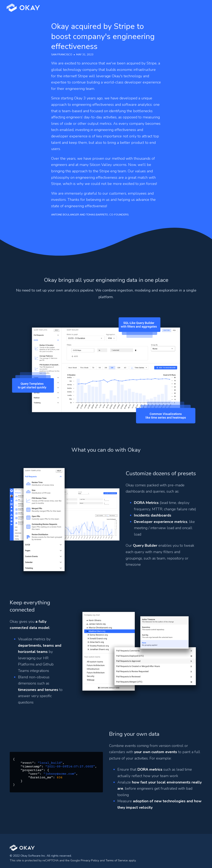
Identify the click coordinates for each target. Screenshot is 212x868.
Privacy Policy (90, 860)
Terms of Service (117, 860)
